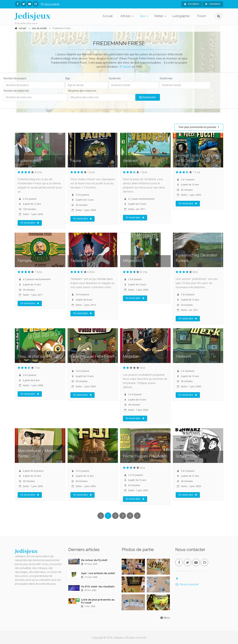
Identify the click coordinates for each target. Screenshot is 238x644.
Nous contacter (49, 4)
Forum (202, 16)
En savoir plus (30, 223)
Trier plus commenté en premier (198, 127)
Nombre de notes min (16, 91)
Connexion (213, 4)
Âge (68, 78)
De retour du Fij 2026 (94, 560)
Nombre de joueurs (15, 78)
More (165, 618)
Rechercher (148, 97)
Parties (159, 16)
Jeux (143, 16)
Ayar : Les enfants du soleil (98, 573)
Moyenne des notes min (82, 91)
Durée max (166, 78)
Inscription (192, 4)
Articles (126, 16)
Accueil (108, 16)
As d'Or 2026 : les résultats (98, 587)
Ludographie (181, 16)
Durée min (115, 78)
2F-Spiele (125, 67)
